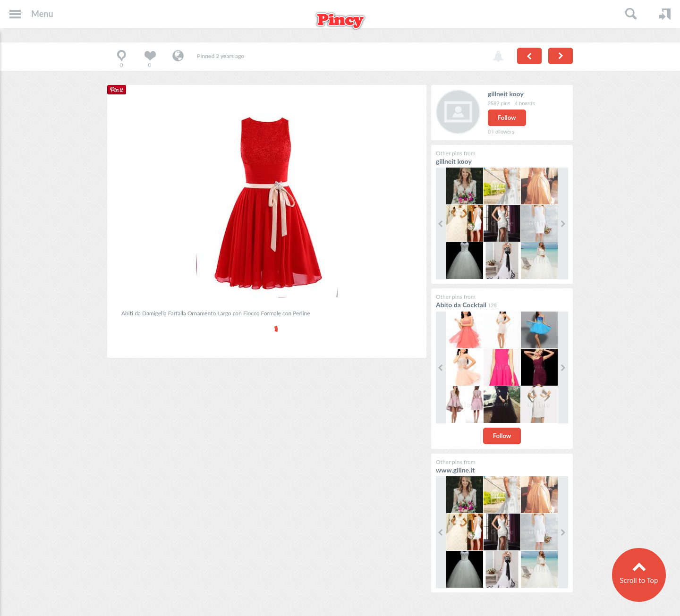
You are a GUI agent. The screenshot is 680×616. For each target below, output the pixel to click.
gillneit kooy (506, 94)
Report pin (498, 57)
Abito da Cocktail (462, 305)
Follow (507, 118)
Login (665, 14)
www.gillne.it (455, 470)
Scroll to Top (639, 580)
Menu (42, 14)
